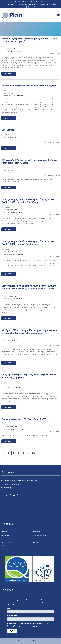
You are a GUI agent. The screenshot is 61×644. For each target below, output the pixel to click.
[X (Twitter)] (35, 7)
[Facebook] (26, 7)
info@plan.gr (42, 1)
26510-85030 (22, 1)
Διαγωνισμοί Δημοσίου (39, 535)
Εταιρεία (4, 532)
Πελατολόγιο (5, 539)
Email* (9, 608)
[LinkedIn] (32, 7)
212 (33, 453)
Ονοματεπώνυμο (13, 616)
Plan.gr (30, 641)
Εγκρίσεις (35, 546)
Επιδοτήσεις (36, 532)
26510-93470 (31, 1)
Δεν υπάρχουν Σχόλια (52, 54)
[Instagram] (29, 7)
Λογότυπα (35, 542)
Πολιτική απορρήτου (8, 546)
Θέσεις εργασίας (6, 542)
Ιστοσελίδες (36, 539)
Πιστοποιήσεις (6, 535)
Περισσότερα (9, 74)
